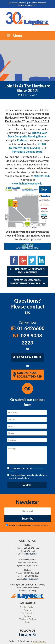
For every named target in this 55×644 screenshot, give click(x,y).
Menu (14, 36)
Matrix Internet (40, 641)
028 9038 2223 (28, 339)
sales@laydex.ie (27, 5)
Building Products (28, 607)
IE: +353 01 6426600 (17, 3)
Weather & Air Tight (27, 619)
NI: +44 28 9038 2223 (38, 3)
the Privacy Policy (40, 525)
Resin (27, 622)
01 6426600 (27, 328)
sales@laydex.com (31, 579)
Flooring (27, 610)
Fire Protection (27, 613)
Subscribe (27, 519)
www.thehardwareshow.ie (27, 183)
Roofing (27, 616)
